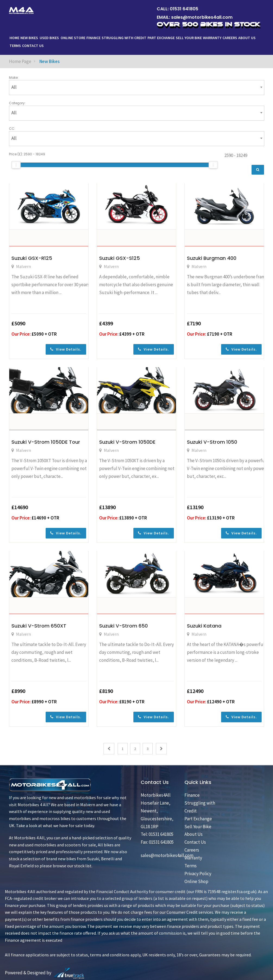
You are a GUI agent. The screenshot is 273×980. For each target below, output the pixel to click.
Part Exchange (161, 38)
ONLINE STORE (73, 38)
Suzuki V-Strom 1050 (212, 442)
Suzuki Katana (204, 626)
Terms (15, 46)
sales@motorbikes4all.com (202, 17)
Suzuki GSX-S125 (120, 258)
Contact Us (33, 46)
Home (14, 38)
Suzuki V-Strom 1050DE (127, 442)
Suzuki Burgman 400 (212, 258)
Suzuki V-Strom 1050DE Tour (46, 442)
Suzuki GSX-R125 (32, 258)
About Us (247, 38)
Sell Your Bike (189, 38)
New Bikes (29, 38)
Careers (230, 38)
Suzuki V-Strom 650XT (39, 626)
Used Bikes (49, 38)
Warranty (212, 38)
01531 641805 (184, 9)
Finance (93, 38)
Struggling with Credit (124, 38)
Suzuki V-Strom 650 (123, 626)
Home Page (20, 61)
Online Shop (196, 881)
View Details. (66, 349)
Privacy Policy (198, 874)
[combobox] (137, 88)
